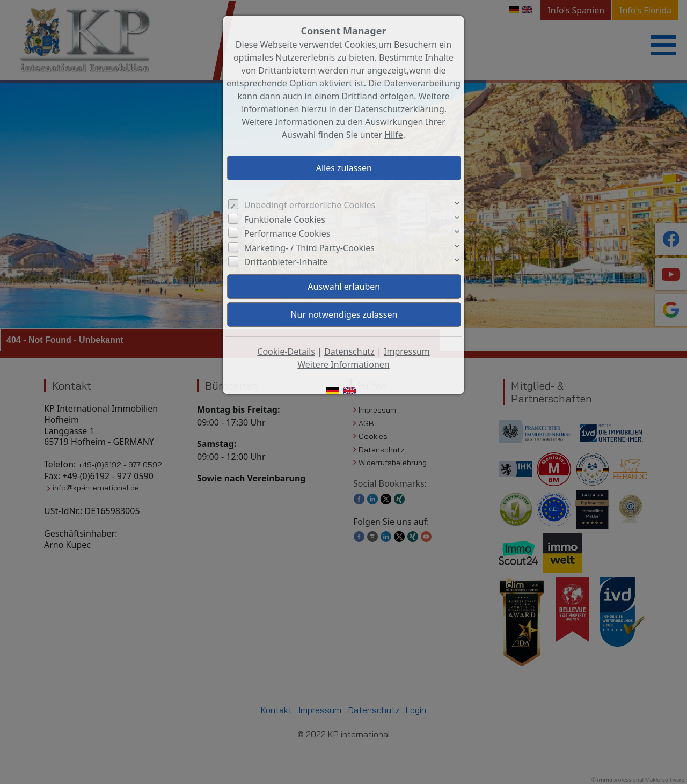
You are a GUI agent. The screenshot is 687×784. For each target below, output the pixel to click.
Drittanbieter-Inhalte (286, 262)
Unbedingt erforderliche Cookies (310, 205)
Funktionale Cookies (285, 219)
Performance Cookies (287, 233)
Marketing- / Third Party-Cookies (309, 248)
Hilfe (394, 135)
